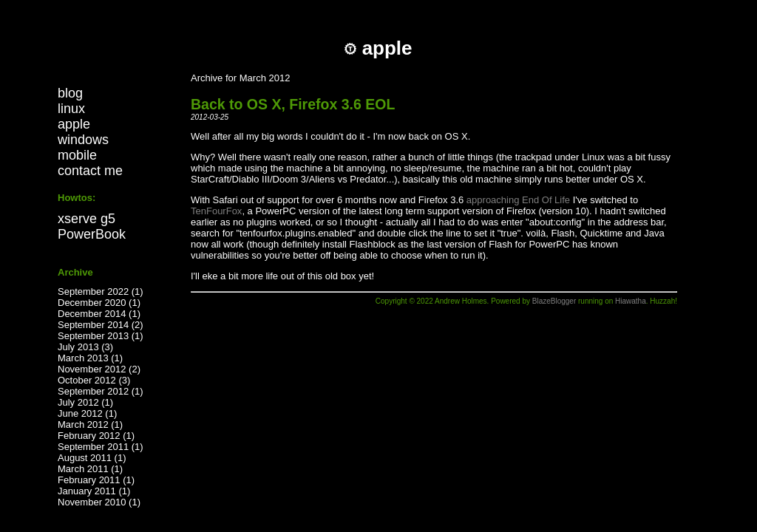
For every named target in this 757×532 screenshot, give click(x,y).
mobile (77, 155)
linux (71, 109)
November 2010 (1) (99, 502)
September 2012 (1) (101, 391)
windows (83, 140)
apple (74, 124)
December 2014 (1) (99, 314)
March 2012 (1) (90, 424)
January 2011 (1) (94, 491)
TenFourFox (216, 211)
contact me (90, 171)
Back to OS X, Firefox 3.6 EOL (293, 104)
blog (70, 93)
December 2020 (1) (99, 303)
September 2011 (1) (101, 447)
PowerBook (92, 234)
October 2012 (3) (94, 380)
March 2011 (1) (90, 469)
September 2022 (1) (101, 291)
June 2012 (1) (87, 413)
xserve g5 (86, 219)
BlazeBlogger (554, 301)
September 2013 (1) (101, 336)
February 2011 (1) (96, 480)
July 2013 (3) (85, 347)
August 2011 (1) (92, 458)
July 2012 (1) (85, 402)
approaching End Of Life (518, 200)
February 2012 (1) (96, 436)
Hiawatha (631, 301)
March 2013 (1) (90, 358)
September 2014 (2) (101, 325)
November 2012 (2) (99, 369)
